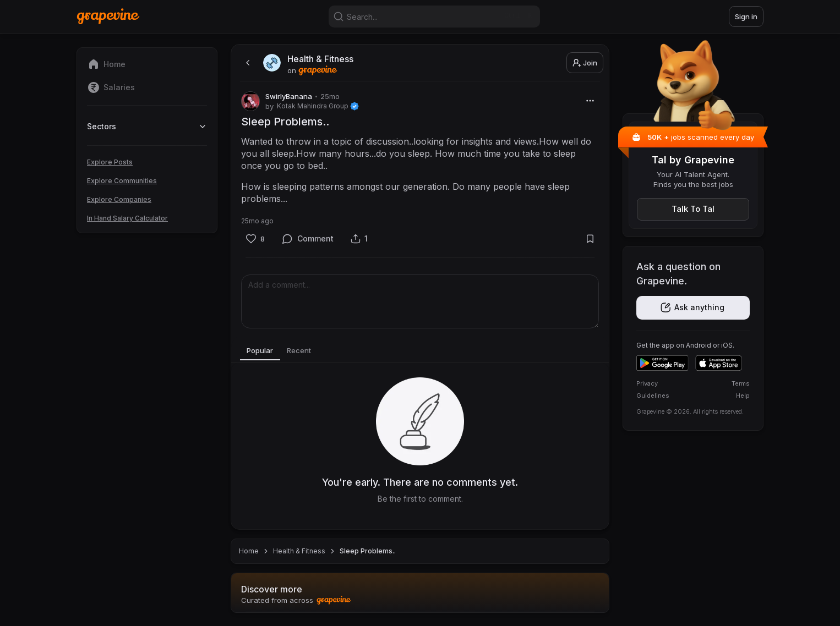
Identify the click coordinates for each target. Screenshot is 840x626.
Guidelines (653, 396)
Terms (741, 383)
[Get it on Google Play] (662, 363)
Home (249, 551)
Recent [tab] (306, 351)
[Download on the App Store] (719, 363)
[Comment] (308, 239)
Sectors (147, 126)
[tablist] (420, 352)
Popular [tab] (263, 351)
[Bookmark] (590, 239)
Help (743, 396)
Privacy (647, 383)
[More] (590, 100)
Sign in (746, 17)
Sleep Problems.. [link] (368, 551)
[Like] (255, 239)
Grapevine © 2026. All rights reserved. (690, 411)
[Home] (108, 16)
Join (585, 63)
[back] (247, 63)
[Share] (359, 239)
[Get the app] (693, 308)
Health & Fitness (299, 551)
